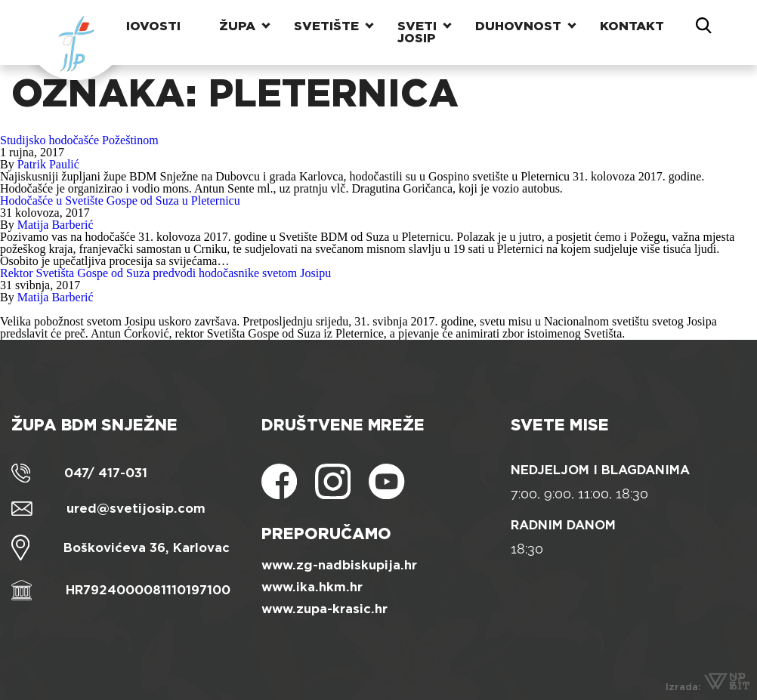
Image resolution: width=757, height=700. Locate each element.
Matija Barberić (56, 225)
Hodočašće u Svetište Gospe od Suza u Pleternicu (120, 200)
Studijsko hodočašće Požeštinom (79, 140)
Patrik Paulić (48, 164)
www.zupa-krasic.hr (324, 609)
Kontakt (632, 26)
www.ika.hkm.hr (312, 587)
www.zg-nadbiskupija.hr (339, 565)
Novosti (150, 26)
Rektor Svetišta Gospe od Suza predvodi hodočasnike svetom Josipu (165, 273)
